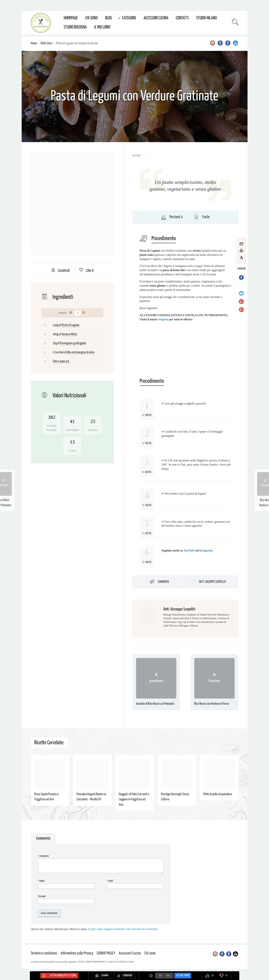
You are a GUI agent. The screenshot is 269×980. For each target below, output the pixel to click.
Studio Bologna (75, 27)
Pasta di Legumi (70, 325)
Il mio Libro (102, 27)
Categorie (129, 18)
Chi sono (91, 18)
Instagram (206, 550)
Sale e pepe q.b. (61, 361)
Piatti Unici (47, 43)
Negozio (163, 319)
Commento (163, 582)
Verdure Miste (69, 334)
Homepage (71, 18)
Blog (108, 18)
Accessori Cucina (156, 18)
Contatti (182, 18)
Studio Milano (207, 18)
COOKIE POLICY (106, 953)
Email (110, 881)
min (168, 976)
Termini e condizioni (44, 953)
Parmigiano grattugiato (73, 343)
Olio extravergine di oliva (81, 352)
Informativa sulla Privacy (77, 953)
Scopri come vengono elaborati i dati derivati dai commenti (123, 929)
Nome (41, 881)
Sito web (42, 896)
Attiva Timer (183, 976)
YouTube (189, 550)
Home (34, 43)
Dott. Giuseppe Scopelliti (213, 582)
